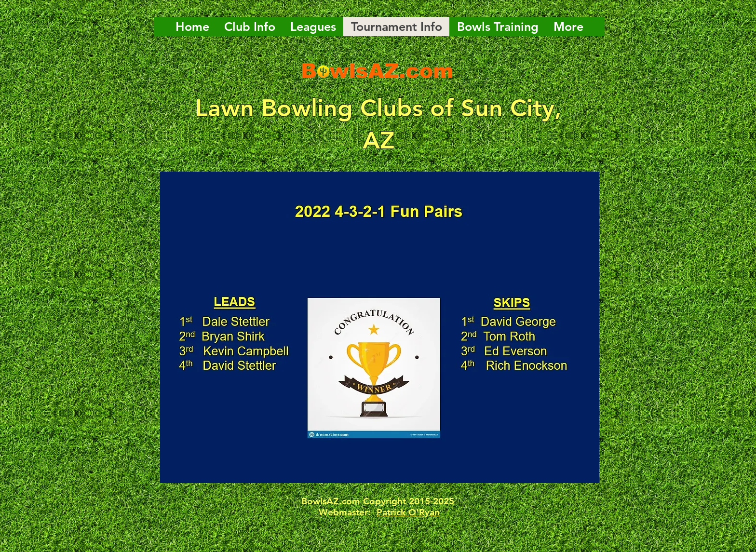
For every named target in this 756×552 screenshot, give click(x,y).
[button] (380, 327)
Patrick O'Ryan (408, 512)
